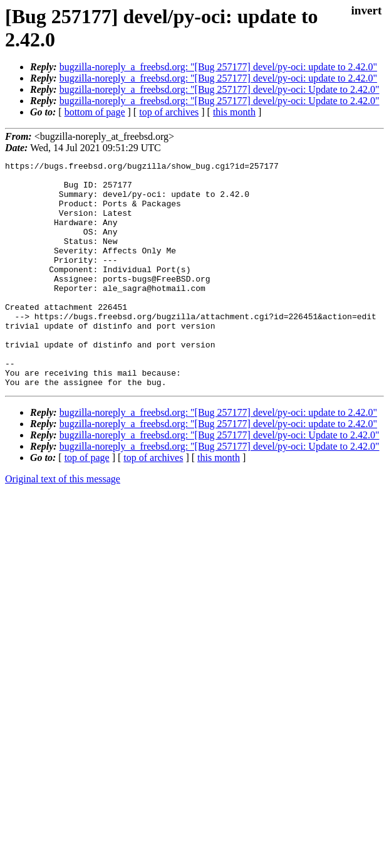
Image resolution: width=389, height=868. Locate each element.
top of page (87, 503)
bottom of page (95, 112)
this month (234, 112)
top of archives (169, 112)
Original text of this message (63, 524)
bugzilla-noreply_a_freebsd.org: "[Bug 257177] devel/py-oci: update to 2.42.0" (218, 67)
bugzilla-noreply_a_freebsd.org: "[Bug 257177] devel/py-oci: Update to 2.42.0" (220, 89)
